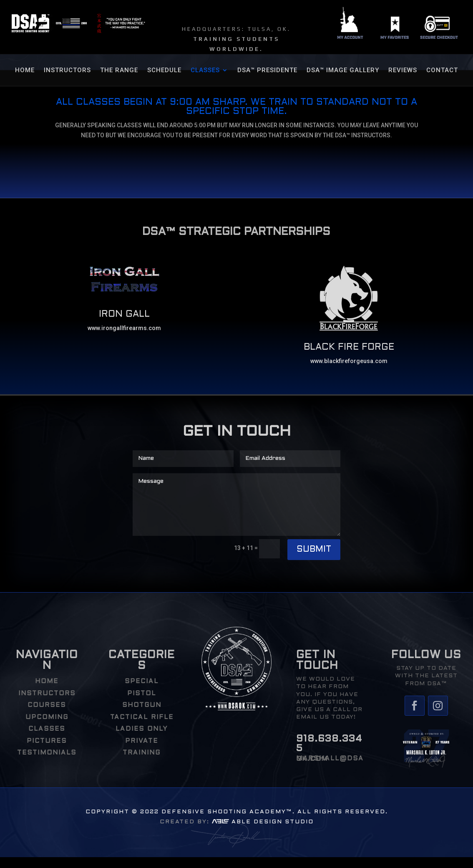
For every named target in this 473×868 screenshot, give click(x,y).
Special (142, 681)
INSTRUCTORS (47, 694)
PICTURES (47, 741)
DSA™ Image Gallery (343, 71)
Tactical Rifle (142, 717)
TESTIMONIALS (47, 753)
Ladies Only (142, 729)
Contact (442, 71)
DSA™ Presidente (267, 71)
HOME (25, 71)
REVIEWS (403, 71)
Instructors (67, 71)
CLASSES (205, 71)
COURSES (47, 705)
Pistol (142, 694)
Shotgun (142, 705)
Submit (314, 550)
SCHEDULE (164, 71)
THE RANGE (119, 71)
